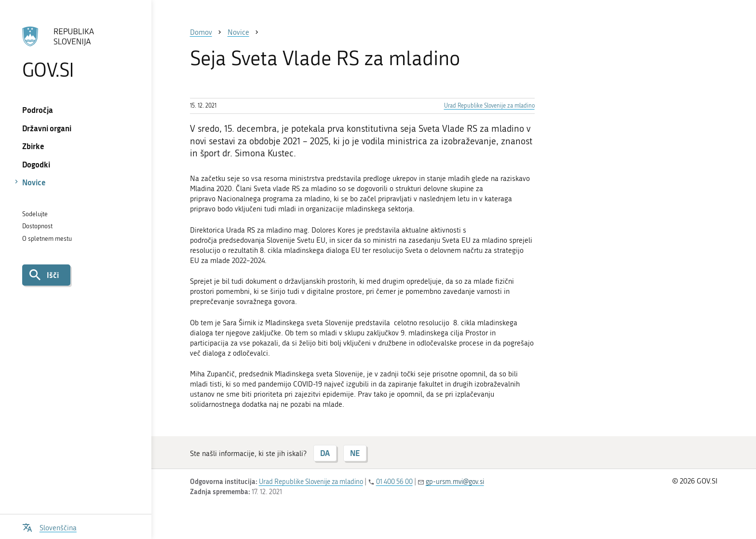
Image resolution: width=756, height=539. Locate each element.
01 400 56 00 (394, 482)
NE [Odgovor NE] (355, 453)
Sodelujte (35, 214)
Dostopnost (37, 226)
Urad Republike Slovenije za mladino (489, 106)
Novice (34, 182)
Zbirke (33, 146)
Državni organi (47, 128)
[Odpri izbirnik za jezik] (49, 527)
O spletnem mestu (47, 239)
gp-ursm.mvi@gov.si (455, 482)
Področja (38, 110)
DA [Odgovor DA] (325, 453)
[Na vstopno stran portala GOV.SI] (75, 53)
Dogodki (36, 164)
